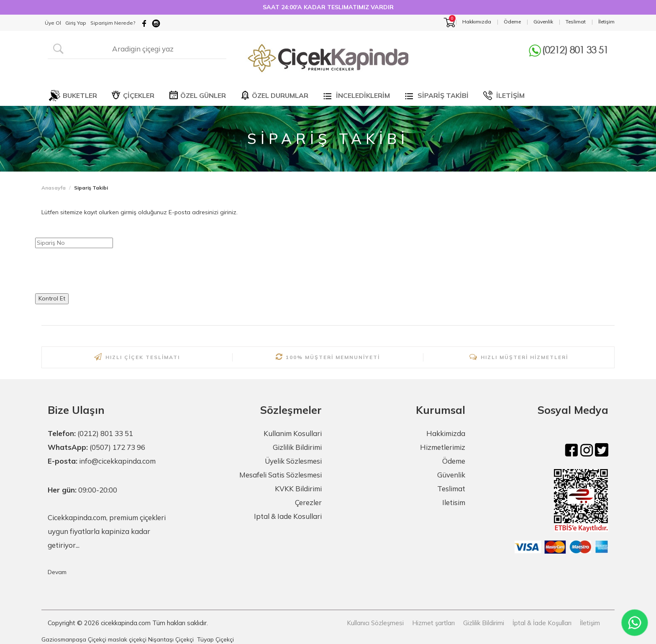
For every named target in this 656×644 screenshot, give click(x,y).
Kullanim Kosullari (293, 433)
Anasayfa (54, 188)
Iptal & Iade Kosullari (288, 516)
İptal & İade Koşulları (542, 623)
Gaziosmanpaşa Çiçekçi (74, 639)
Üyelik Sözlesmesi (293, 461)
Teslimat (451, 489)
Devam (57, 572)
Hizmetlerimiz (443, 447)
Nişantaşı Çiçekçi (171, 639)
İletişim (590, 623)
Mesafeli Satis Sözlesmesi (281, 475)
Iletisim (454, 502)
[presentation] (99, 271)
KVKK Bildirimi (298, 489)
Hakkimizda (446, 433)
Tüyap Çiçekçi (215, 639)
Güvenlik (451, 475)
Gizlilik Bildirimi (297, 447)
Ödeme (454, 461)
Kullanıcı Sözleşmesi (375, 623)
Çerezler (308, 502)
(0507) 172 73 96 (117, 447)
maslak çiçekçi (127, 639)
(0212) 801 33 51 (105, 433)
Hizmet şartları (433, 623)
